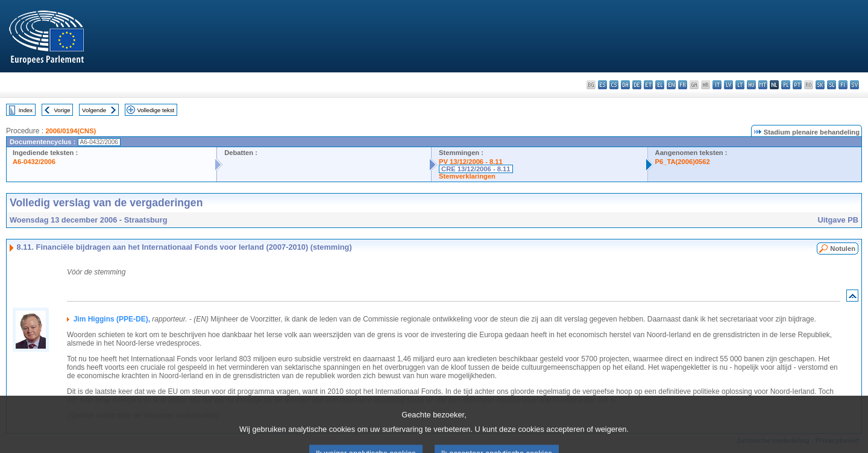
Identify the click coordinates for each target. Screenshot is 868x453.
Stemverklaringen (467, 176)
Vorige (62, 110)
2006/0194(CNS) (71, 131)
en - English (671, 85)
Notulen (843, 249)
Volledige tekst (156, 110)
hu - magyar (751, 85)
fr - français (683, 85)
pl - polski (786, 85)
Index (26, 110)
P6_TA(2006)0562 (683, 162)
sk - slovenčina (820, 85)
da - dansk (625, 85)
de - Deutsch (637, 85)
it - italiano (717, 85)
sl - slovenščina (832, 85)
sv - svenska (854, 85)
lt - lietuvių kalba (740, 85)
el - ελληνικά (660, 85)
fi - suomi (843, 85)
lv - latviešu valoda (728, 85)
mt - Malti (763, 85)
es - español (602, 85)
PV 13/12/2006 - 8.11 (471, 162)
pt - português (797, 85)
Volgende (94, 110)
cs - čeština (614, 85)
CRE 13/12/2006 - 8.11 (476, 169)
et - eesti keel (648, 85)
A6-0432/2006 (34, 162)
